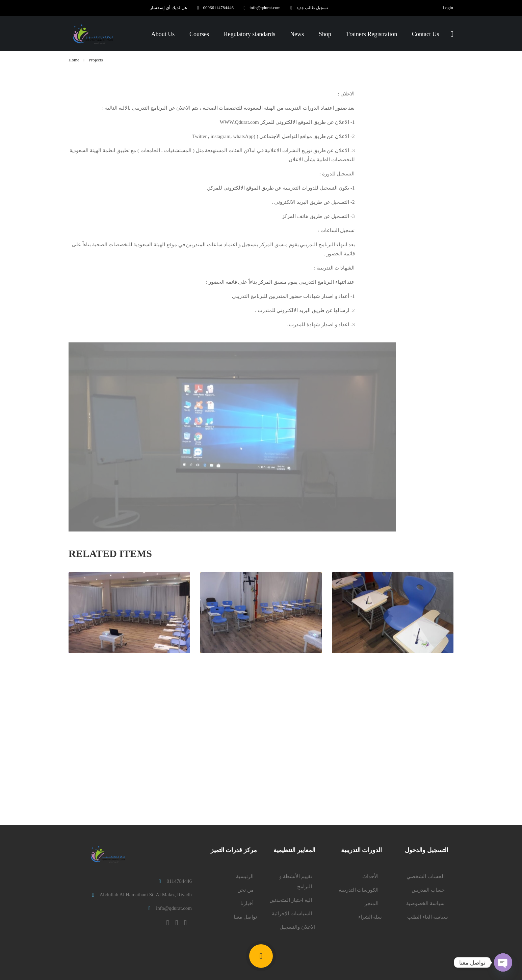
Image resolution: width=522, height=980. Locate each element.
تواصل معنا (245, 917)
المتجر (372, 903)
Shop (325, 34)
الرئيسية (245, 876)
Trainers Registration (371, 34)
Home (74, 61)
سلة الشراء (370, 917)
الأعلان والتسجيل (297, 927)
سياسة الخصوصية (425, 903)
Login (448, 8)
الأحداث (370, 876)
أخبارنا (247, 903)
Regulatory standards (250, 34)
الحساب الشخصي (426, 876)
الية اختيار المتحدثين (291, 900)
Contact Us (426, 34)
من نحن (245, 890)
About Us (163, 34)
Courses (199, 34)
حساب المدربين (428, 890)
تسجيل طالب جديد (306, 8)
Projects (96, 61)
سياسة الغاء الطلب (428, 917)
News (297, 34)
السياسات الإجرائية (292, 914)
